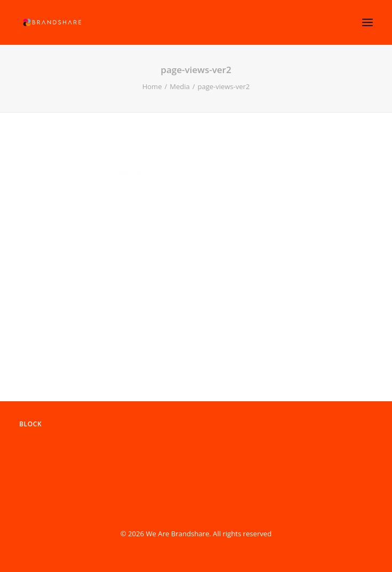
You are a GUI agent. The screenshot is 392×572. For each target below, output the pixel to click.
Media (179, 86)
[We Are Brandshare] (51, 22)
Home (152, 86)
